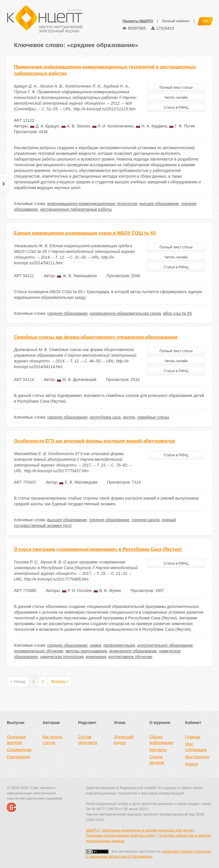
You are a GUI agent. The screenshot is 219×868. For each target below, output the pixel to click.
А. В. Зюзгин (76, 126)
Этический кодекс (123, 740)
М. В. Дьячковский (76, 380)
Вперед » (60, 682)
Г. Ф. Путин (182, 126)
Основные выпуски (16, 740)
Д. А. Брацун (44, 126)
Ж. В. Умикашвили (77, 276)
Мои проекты (197, 757)
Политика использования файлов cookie (121, 835)
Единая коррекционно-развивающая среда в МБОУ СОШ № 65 (85, 233)
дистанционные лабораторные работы (76, 209)
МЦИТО (93, 830)
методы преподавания (86, 651)
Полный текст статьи (176, 88)
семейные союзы (153, 417)
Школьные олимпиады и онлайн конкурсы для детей (148, 830)
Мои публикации (196, 747)
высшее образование (159, 204)
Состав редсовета (88, 740)
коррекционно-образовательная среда (125, 313)
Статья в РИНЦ (176, 108)
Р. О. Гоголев (77, 591)
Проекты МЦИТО (138, 21)
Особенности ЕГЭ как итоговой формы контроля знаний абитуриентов (94, 441)
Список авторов (157, 760)
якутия (129, 417)
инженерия (96, 657)
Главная (193, 737)
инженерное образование (133, 651)
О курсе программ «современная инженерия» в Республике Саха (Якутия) (98, 549)
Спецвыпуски (19, 750)
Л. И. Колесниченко (113, 126)
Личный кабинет (176, 21)
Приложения (19, 757)
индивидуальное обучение (39, 651)
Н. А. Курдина (151, 126)
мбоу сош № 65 (178, 313)
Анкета (191, 764)
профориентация (119, 645)
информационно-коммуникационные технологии (92, 204)
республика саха (105, 417)
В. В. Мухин (107, 591)
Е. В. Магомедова (78, 482)
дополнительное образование (165, 645)
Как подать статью (52, 740)
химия (96, 645)
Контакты (158, 750)
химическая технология (62, 657)
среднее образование (67, 313)
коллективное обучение (130, 657)
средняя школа (145, 520)
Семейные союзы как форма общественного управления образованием (96, 337)
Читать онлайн (176, 98)
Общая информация (161, 740)
